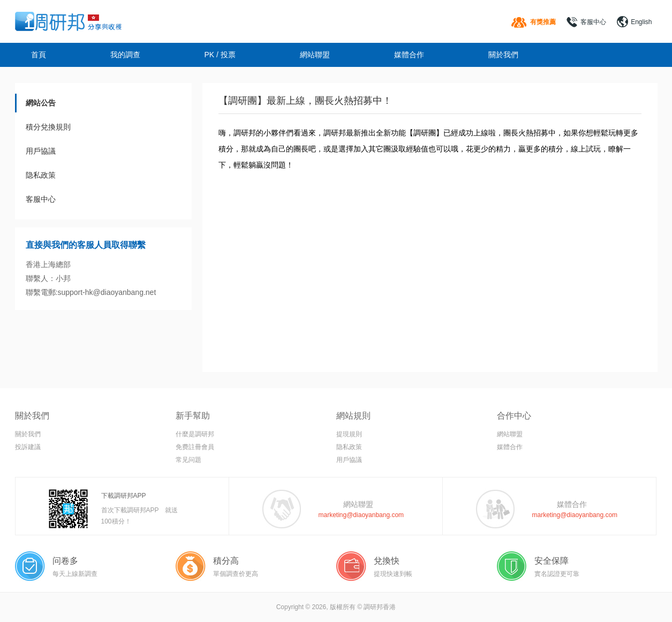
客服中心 (593, 22)
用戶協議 (41, 151)
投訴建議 (28, 447)
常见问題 (188, 460)
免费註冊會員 (195, 447)
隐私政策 (41, 175)
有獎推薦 (543, 22)
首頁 (39, 55)
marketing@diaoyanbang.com (361, 515)
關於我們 (503, 55)
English (641, 22)
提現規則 (349, 434)
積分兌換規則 (48, 127)
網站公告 (41, 103)
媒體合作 (409, 55)
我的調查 (125, 55)
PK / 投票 (220, 55)
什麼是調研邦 (195, 434)
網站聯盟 (315, 55)
